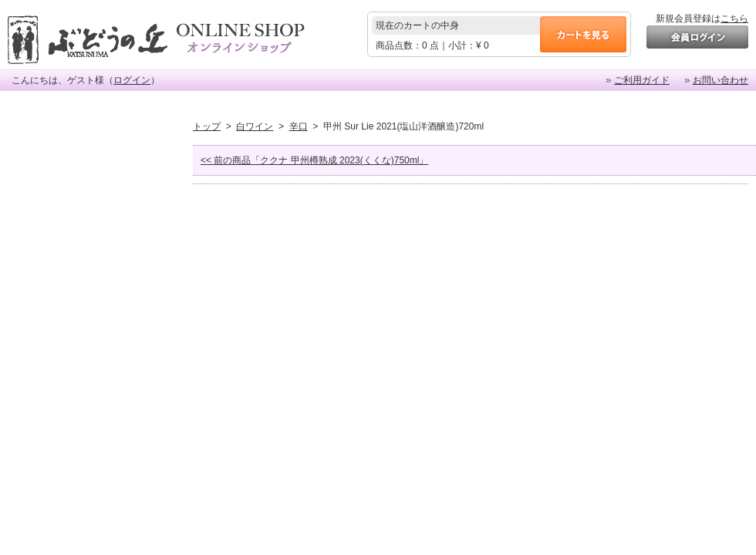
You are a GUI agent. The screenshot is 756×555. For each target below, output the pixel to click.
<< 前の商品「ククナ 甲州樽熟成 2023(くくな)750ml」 (314, 160)
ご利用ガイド (642, 80)
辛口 (299, 126)
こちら (734, 18)
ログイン (132, 80)
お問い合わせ (721, 80)
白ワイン (255, 126)
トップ (207, 126)
